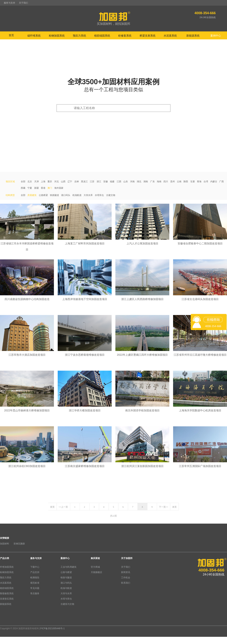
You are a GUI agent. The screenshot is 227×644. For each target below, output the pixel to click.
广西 (222, 182)
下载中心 (35, 567)
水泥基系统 (6, 583)
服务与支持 (9, 3)
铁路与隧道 (66, 578)
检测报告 (35, 578)
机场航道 (77, 195)
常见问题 (35, 588)
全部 (23, 182)
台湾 (206, 182)
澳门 (50, 188)
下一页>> (164, 507)
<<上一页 (63, 507)
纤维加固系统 (7, 567)
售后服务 (35, 593)
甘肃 (193, 182)
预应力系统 (6, 578)
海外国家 (59, 188)
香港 (43, 188)
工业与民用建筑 (68, 567)
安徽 (106, 182)
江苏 (92, 182)
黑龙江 (84, 182)
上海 (43, 182)
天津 (37, 182)
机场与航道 (66, 588)
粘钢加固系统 (7, 572)
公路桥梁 (43, 195)
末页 (174, 507)
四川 (166, 182)
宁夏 (30, 188)
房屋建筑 (32, 195)
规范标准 (35, 583)
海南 (159, 182)
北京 (30, 182)
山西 (63, 182)
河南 (132, 182)
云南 (179, 182)
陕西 (186, 182)
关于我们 (23, 3)
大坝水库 (88, 195)
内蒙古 (214, 182)
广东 (152, 182)
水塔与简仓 (66, 599)
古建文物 (111, 195)
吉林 (77, 182)
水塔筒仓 (99, 195)
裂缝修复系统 (7, 593)
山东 (126, 182)
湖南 (146, 182)
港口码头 (66, 195)
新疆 (37, 188)
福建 (112, 182)
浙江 (99, 182)
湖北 (139, 182)
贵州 (173, 182)
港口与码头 (66, 583)
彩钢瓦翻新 (19, 544)
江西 (119, 182)
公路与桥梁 (66, 572)
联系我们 (126, 583)
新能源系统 (6, 604)
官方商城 (95, 567)
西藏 (23, 188)
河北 (57, 182)
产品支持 (35, 572)
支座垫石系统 (7, 599)
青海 (199, 182)
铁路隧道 (54, 195)
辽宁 (70, 182)
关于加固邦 (127, 558)
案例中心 (65, 558)
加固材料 (5, 544)
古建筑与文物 (67, 604)
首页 (11, 35)
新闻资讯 (126, 572)
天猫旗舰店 (96, 572)
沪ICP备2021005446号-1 (52, 628)
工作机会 (126, 578)
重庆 (50, 182)
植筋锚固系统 (7, 588)
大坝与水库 (66, 593)
